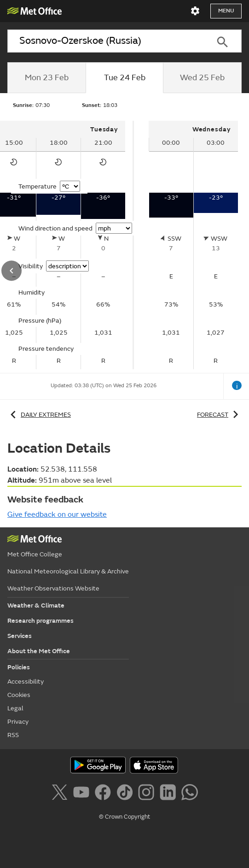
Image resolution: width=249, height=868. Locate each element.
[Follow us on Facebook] (105, 794)
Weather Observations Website (53, 588)
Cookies (19, 695)
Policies (19, 667)
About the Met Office (39, 651)
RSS (13, 735)
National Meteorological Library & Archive (68, 571)
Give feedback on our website (57, 514)
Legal (15, 708)
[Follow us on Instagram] (148, 794)
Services (20, 636)
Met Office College (35, 554)
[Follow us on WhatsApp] (189, 794)
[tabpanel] (193, 245)
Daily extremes (39, 415)
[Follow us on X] (61, 794)
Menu (226, 11)
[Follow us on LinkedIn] (170, 794)
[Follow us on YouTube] (83, 794)
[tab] (46, 78)
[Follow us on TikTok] (126, 794)
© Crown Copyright (124, 817)
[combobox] (105, 41)
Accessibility (26, 682)
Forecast (219, 415)
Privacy (18, 722)
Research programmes (41, 621)
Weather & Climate (36, 605)
